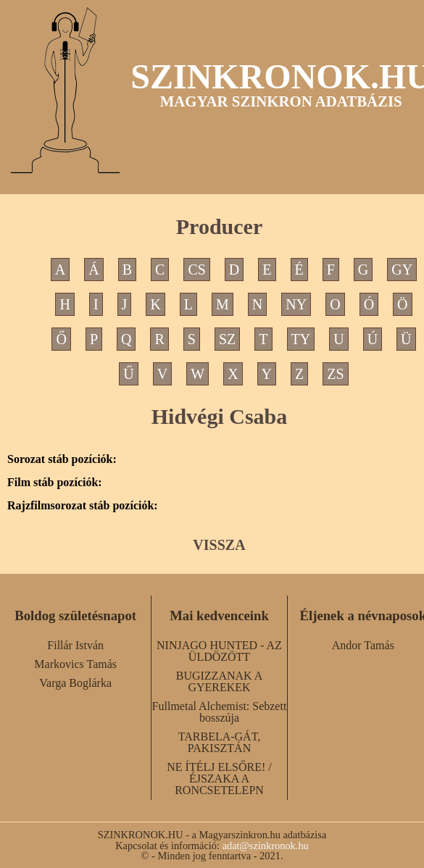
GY (402, 270)
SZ (227, 339)
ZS (335, 374)
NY (296, 304)
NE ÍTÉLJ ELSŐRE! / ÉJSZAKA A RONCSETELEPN (219, 779)
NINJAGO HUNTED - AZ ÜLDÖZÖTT (219, 651)
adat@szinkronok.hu (266, 846)
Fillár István (75, 645)
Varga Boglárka (75, 683)
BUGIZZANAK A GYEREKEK (220, 681)
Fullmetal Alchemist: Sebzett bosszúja (220, 712)
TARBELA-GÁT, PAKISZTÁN (220, 742)
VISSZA (219, 545)
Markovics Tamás (75, 664)
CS (196, 270)
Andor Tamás (363, 645)
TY (301, 339)
